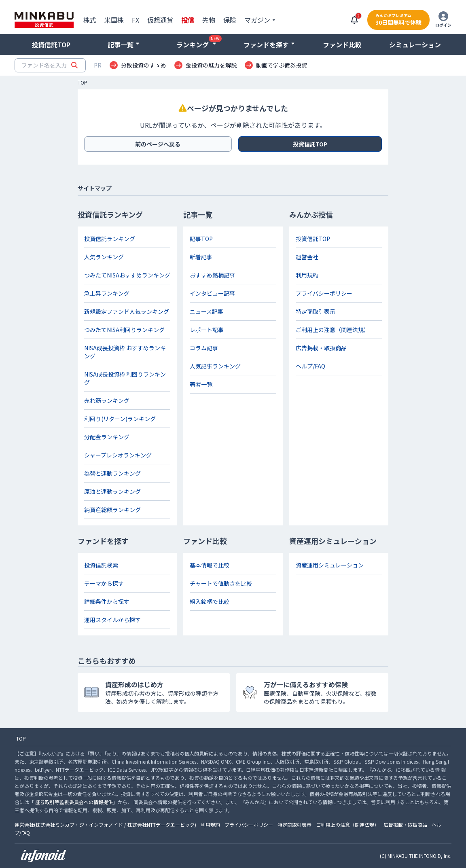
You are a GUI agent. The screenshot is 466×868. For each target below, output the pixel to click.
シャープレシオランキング (118, 455)
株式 (90, 20)
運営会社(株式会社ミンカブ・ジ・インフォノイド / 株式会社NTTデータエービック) (105, 825)
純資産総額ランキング (112, 510)
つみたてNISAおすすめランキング (127, 275)
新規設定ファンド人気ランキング (127, 311)
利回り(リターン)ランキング (120, 419)
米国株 (114, 20)
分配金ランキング (107, 437)
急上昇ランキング (107, 293)
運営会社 (307, 257)
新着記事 (201, 257)
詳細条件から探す (107, 601)
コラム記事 (204, 348)
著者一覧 (201, 384)
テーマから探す (104, 583)
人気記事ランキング (215, 366)
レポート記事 (207, 330)
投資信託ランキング (110, 239)
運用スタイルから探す (112, 620)
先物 (209, 20)
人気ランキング (104, 257)
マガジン (257, 20)
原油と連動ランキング (112, 491)
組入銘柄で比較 (210, 601)
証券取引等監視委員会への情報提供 (74, 802)
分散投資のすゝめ (144, 65)
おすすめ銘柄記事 (212, 275)
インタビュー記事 (212, 293)
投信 (188, 20)
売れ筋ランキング (107, 400)
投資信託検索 (101, 565)
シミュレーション (415, 44)
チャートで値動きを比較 (221, 583)
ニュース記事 (207, 311)
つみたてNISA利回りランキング (124, 330)
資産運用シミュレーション (330, 565)
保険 (230, 20)
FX (136, 20)
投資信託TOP (51, 44)
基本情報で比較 (210, 565)
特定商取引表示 (316, 311)
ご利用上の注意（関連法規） (333, 330)
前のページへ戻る (158, 144)
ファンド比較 (342, 44)
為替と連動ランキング (112, 473)
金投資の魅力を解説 (211, 65)
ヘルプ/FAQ (310, 366)
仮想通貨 (160, 20)
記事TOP (201, 239)
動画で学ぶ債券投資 (282, 65)
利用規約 (307, 275)
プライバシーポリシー (324, 293)
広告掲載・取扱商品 (321, 348)
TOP (83, 83)
